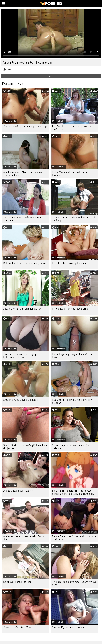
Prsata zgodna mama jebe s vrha (70, 309)
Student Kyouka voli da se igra (69, 627)
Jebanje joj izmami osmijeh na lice (22, 309)
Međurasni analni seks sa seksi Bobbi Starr (24, 538)
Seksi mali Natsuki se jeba (17, 582)
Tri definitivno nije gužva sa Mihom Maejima (23, 219)
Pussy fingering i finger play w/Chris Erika (72, 356)
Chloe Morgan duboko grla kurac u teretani (71, 174)
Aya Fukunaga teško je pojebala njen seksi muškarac (24, 174)
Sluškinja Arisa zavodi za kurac (20, 400)
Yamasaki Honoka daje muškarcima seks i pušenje (74, 219)
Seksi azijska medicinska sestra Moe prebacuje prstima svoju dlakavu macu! (74, 492)
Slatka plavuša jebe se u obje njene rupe (26, 126)
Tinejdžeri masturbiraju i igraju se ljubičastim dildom (22, 356)
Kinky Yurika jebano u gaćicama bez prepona (72, 401)
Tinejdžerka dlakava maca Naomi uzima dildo (74, 583)
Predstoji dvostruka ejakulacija (69, 263)
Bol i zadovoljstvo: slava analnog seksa (25, 263)
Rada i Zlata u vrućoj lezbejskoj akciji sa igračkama (74, 538)
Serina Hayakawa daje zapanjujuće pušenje (71, 447)
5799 (9, 69)
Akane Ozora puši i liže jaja (18, 491)
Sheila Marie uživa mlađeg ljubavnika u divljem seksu (25, 447)
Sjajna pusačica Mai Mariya (18, 627)
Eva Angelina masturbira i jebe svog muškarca (72, 128)
